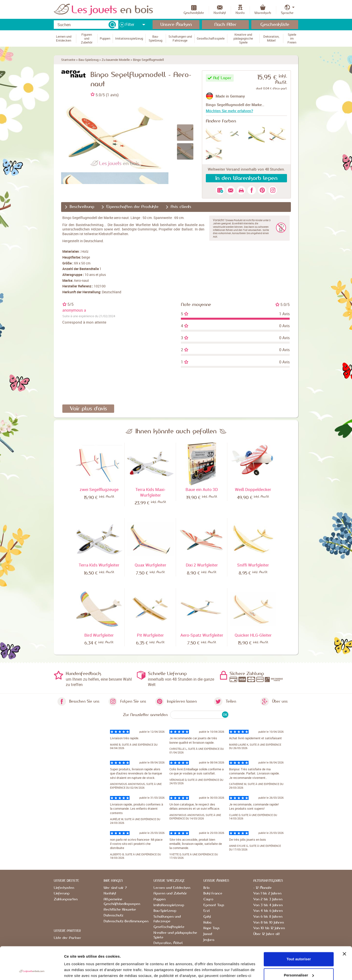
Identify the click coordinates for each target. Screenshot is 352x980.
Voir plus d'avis (88, 409)
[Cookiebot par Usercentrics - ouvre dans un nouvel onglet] (32, 970)
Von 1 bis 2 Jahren (267, 893)
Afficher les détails (81, 970)
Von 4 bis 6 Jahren (268, 911)
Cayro (208, 899)
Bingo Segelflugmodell (148, 60)
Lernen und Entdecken (172, 888)
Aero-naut (81, 280)
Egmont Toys (214, 905)
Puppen (159, 899)
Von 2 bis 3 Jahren (268, 899)
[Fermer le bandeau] (344, 923)
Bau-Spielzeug (88, 60)
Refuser (299, 961)
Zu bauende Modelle (116, 60)
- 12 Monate (262, 888)
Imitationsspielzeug (169, 905)
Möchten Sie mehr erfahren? (229, 111)
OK (225, 715)
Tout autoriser (299, 929)
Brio (206, 888)
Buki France (213, 893)
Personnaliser (299, 944)
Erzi (206, 911)
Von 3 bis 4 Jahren (268, 905)
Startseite (68, 60)
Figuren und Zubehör (170, 893)
